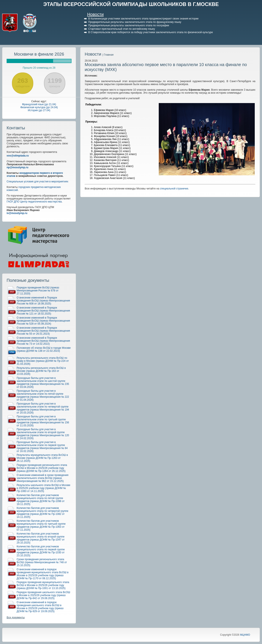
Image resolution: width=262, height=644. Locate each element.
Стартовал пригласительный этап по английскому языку (122, 29)
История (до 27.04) (39, 110)
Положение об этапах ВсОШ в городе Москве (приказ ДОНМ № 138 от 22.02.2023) (44, 349)
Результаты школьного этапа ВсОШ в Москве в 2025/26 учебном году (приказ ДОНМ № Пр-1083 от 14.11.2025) (43, 488)
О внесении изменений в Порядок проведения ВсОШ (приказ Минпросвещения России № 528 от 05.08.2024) (43, 321)
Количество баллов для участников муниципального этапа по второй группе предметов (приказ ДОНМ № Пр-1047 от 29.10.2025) (41, 538)
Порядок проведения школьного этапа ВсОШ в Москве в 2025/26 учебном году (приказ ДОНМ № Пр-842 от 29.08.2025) (43, 595)
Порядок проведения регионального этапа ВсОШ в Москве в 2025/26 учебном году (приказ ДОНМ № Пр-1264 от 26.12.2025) (42, 468)
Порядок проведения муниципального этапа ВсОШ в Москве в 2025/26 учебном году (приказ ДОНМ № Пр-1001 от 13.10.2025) (43, 585)
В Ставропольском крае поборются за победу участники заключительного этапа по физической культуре (150, 32)
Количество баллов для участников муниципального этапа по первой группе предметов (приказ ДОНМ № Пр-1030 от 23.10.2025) (41, 551)
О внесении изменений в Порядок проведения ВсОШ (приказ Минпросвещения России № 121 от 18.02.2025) (43, 311)
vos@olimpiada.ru (18, 156)
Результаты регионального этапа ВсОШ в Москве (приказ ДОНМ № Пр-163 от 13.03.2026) (41, 371)
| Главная (108, 55)
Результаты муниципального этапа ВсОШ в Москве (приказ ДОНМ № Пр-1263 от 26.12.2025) (42, 458)
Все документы (16, 617)
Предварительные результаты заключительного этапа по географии (129, 25)
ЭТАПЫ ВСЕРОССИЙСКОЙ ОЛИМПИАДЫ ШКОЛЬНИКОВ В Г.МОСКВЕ (131, 4)
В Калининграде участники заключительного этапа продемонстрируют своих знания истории (143, 19)
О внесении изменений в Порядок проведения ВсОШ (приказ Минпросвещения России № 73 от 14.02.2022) (43, 341)
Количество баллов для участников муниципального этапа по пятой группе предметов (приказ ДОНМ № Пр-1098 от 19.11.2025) (41, 500)
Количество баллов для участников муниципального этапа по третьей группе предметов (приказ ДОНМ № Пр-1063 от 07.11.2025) (41, 525)
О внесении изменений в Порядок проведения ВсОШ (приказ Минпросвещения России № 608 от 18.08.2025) (43, 301)
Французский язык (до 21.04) (39, 104)
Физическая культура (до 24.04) (39, 107)
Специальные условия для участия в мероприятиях (37, 182)
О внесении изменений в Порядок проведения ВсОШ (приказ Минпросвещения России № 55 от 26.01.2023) (43, 331)
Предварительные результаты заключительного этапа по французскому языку (135, 22)
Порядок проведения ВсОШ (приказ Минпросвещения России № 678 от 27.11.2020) (38, 291)
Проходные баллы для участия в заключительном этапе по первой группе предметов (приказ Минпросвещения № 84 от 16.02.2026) (42, 447)
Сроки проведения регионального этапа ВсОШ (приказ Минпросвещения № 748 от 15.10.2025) (42, 562)
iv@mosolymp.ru (17, 213)
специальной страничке (174, 189)
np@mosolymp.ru (17, 167)
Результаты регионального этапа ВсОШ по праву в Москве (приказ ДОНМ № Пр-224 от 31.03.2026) (43, 361)
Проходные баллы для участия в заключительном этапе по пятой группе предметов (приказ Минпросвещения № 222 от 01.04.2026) (43, 395)
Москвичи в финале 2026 (39, 54)
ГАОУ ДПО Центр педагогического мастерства (34, 202)
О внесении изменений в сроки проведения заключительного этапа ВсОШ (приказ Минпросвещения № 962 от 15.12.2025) (43, 478)
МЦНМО (245, 635)
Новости (95, 14)
